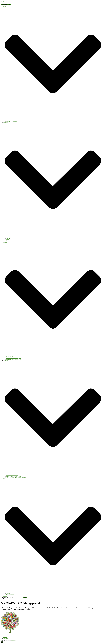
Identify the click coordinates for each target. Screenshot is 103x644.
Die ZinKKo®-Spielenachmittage (14, 476)
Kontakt (5, 596)
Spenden (8, 593)
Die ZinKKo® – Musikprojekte (13, 358)
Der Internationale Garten (12, 475)
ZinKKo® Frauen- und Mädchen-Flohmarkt (16, 478)
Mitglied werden (10, 595)
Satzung (8, 238)
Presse (8, 240)
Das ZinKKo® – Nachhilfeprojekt (14, 359)
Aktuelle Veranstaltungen (12, 121)
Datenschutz (9, 241)
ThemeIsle (14, 641)
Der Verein (9, 237)
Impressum (6, 638)
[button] (6, 634)
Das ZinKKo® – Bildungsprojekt (14, 357)
